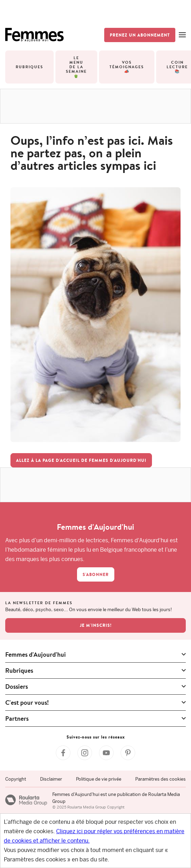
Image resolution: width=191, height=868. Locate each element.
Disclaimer (51, 779)
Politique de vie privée (99, 779)
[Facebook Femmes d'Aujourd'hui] (63, 753)
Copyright (16, 779)
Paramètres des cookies (161, 779)
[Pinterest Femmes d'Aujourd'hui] (128, 753)
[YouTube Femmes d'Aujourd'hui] (106, 753)
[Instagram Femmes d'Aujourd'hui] (85, 753)
